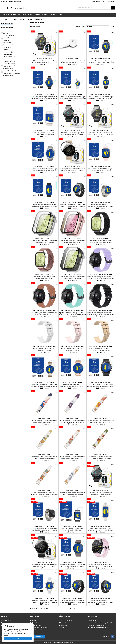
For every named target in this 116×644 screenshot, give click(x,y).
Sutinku (18, 639)
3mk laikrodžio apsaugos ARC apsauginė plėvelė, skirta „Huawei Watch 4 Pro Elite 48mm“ (44, 530)
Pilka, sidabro (8, 45)
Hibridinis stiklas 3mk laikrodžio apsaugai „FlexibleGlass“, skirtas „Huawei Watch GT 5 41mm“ (101, 98)
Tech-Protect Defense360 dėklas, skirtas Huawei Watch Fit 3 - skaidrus (44, 241)
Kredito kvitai (63, 625)
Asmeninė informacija (66, 621)
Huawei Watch (7, 23)
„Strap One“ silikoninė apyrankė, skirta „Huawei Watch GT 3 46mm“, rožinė (101, 565)
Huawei (45, 15)
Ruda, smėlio (8, 52)
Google (61, 15)
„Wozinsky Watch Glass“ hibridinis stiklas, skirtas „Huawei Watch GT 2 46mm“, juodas (44, 566)
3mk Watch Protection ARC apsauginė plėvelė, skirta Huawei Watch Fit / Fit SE (44, 205)
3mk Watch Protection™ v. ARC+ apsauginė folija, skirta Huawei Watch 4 (101, 601)
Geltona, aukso (9, 36)
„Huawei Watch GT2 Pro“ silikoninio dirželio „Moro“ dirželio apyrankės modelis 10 (72, 421)
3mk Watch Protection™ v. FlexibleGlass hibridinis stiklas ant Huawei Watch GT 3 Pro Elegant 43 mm (44, 602)
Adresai (62, 628)
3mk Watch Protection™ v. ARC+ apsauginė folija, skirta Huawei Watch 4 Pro (101, 206)
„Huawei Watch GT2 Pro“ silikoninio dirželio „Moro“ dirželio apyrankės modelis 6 (72, 457)
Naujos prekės (6, 623)
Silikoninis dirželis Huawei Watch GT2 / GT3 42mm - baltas (44, 349)
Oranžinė (7, 43)
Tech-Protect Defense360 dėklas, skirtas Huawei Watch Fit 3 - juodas (72, 277)
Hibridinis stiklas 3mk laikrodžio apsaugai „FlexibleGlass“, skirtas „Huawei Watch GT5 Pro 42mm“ (72, 98)
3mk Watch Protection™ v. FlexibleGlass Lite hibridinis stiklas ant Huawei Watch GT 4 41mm (44, 386)
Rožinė (6, 50)
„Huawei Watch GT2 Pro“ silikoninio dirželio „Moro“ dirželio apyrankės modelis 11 (44, 421)
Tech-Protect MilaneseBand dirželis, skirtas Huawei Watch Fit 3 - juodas (101, 241)
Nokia (30, 15)
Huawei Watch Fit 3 (10, 71)
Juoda (6, 38)
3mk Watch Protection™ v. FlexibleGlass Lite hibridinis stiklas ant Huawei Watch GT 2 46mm (101, 386)
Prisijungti (99, 1)
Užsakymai (63, 623)
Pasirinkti (98, 27)
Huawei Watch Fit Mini (10, 76)
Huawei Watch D (9, 64)
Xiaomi (53, 15)
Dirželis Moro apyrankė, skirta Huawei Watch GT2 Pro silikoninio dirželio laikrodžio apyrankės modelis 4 (44, 494)
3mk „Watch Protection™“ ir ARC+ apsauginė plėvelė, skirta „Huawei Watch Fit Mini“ (101, 530)
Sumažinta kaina (6, 621)
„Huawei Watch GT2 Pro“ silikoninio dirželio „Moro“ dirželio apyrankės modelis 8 (101, 421)
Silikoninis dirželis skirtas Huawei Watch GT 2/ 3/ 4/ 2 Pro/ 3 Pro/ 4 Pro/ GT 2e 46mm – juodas (101, 314)
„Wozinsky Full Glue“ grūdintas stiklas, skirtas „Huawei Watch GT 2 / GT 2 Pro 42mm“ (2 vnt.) (72, 134)
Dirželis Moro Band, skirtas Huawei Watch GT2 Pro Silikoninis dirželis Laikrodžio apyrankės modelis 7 (44, 458)
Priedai (5, 15)
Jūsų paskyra (65, 616)
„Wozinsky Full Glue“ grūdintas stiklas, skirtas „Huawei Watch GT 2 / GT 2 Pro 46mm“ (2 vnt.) (101, 494)
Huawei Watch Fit (9, 66)
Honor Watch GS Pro (10, 57)
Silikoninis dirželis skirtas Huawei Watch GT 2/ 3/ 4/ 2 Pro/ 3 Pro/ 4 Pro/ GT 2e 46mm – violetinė (101, 278)
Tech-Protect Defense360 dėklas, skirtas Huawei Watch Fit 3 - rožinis (72, 241)
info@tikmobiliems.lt (15, 1)
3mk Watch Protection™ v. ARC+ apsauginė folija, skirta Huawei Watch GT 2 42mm (72, 386)
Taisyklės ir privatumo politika (39, 628)
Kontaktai (33, 621)
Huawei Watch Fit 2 (10, 68)
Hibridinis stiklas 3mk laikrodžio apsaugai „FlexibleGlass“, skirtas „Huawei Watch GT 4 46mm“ (44, 170)
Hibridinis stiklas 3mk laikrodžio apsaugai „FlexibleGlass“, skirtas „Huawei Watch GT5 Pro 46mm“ (101, 62)
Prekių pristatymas (36, 623)
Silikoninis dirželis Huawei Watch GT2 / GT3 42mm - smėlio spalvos (101, 349)
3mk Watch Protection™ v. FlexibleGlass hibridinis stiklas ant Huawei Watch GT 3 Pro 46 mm (72, 206)
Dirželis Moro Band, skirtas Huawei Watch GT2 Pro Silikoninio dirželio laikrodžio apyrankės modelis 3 (72, 494)
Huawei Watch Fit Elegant (11, 73)
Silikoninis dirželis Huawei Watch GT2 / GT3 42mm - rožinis (72, 349)
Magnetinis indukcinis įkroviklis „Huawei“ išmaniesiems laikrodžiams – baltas (72, 62)
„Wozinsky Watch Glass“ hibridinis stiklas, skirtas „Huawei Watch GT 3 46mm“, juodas (72, 170)
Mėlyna (6, 40)
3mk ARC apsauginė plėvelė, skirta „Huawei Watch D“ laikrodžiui (72, 529)
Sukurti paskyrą (110, 1)
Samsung (22, 15)
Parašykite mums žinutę (37, 630)
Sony (37, 15)
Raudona (7, 47)
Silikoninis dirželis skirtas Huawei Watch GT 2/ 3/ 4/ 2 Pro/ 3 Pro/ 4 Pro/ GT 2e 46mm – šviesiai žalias (72, 314)
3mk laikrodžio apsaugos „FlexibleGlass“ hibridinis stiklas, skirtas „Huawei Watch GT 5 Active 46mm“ (44, 98)
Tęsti (75, 608)
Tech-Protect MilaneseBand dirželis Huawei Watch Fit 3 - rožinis (44, 277)
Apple (13, 15)
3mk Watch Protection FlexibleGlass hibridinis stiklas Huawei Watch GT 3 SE (72, 601)
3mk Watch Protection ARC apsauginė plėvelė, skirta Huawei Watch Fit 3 (101, 170)
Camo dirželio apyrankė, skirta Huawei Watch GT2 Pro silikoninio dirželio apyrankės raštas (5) (101, 458)
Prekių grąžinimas (36, 625)
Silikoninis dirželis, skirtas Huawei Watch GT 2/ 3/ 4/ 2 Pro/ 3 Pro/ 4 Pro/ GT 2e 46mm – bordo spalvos (44, 314)
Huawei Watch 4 (9, 61)
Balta (6, 33)
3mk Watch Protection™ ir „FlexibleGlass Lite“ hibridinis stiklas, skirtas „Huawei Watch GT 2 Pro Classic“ (72, 566)
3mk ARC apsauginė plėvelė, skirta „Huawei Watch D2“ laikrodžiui (44, 133)
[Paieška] (96, 8)
